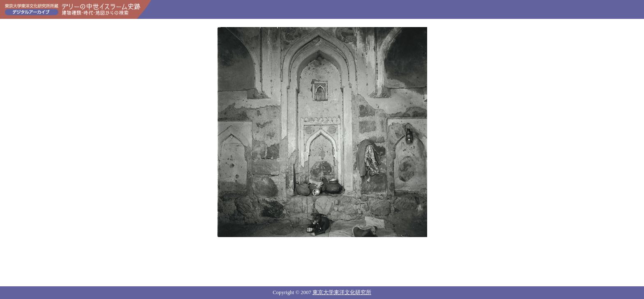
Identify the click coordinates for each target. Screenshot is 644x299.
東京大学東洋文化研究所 (342, 292)
